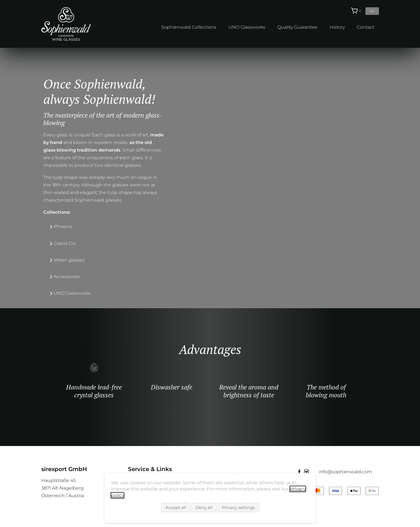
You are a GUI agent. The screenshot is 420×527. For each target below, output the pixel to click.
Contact (365, 27)
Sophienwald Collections (189, 27)
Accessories (58, 277)
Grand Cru (56, 243)
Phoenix (54, 227)
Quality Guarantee (297, 27)
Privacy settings (238, 507)
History (337, 27)
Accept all (176, 507)
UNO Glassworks (247, 27)
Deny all (204, 507)
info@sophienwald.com (345, 472)
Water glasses (60, 260)
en (372, 11)
